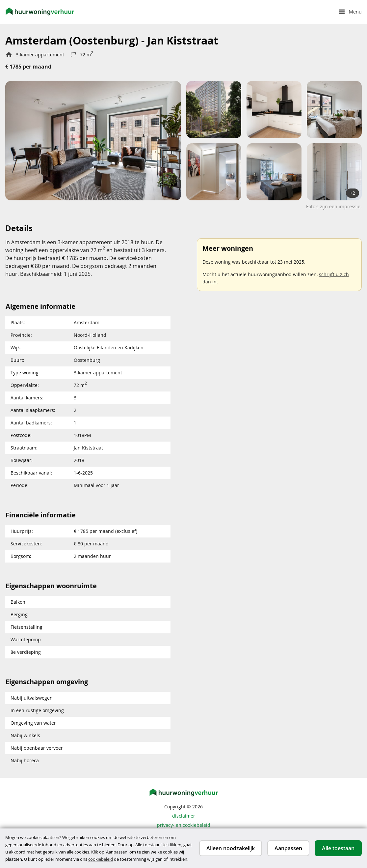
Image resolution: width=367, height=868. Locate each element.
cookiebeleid (101, 859)
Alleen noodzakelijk (231, 848)
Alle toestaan (338, 848)
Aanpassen (288, 848)
